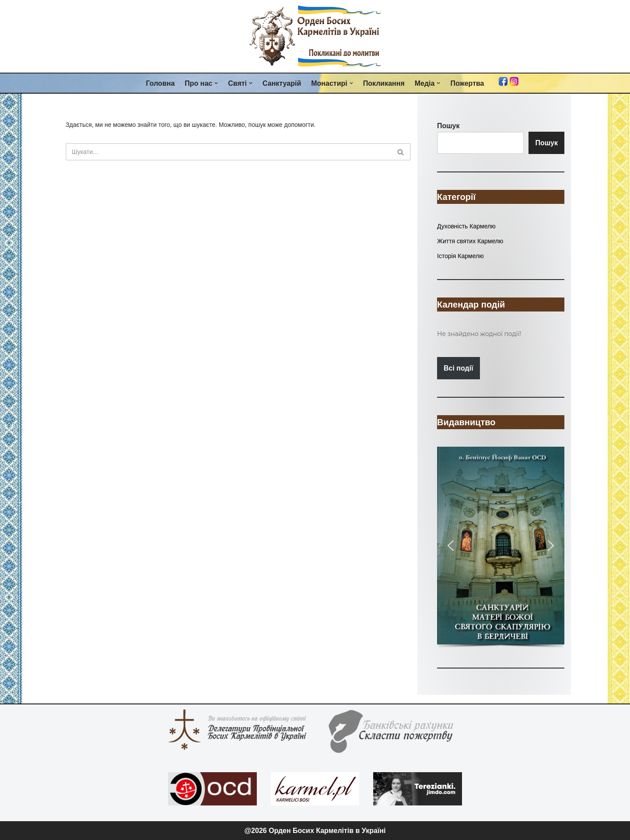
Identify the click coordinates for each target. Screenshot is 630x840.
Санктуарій (282, 83)
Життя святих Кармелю (470, 241)
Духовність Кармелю (466, 226)
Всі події (458, 368)
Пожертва (467, 83)
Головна (161, 83)
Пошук (546, 143)
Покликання (384, 83)
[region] (501, 548)
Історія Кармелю (460, 256)
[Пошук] (228, 152)
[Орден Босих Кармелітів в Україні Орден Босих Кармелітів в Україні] (315, 36)
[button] (216, 83)
